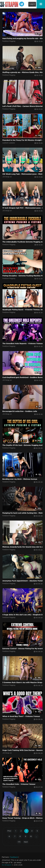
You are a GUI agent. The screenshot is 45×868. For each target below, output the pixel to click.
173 (19, 842)
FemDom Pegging (9, 41)
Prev (9, 831)
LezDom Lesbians (9, 143)
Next (26, 842)
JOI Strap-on (7, 177)
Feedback (14, 857)
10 (31, 836)
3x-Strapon (7, 865)
